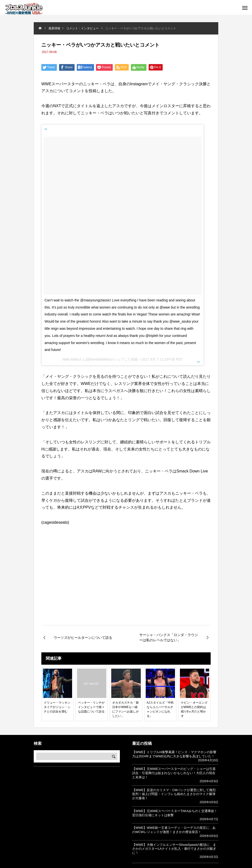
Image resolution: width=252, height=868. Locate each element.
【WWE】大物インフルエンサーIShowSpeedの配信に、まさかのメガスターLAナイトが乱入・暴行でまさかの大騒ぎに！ (174, 849)
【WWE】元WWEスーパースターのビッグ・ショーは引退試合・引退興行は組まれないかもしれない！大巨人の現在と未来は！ (174, 773)
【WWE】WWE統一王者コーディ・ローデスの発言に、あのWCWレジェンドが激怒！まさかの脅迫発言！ (174, 830)
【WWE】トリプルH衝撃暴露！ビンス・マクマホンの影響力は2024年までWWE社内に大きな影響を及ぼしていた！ (174, 754)
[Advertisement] (126, 584)
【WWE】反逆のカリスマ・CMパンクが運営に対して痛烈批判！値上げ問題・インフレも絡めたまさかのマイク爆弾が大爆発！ (174, 794)
